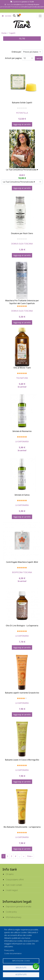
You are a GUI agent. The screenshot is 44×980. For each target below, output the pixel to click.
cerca (39, 58)
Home (4, 33)
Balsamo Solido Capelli (22, 103)
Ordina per (16, 52)
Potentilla (22, 113)
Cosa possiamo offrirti (15, 880)
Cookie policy (11, 912)
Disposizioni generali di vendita (18, 907)
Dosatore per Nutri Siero (22, 233)
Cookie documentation (13, 953)
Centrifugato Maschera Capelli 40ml (22, 562)
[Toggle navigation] (40, 16)
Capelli (12, 33)
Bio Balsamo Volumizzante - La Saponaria (22, 827)
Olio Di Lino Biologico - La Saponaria (22, 626)
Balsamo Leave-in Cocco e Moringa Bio (22, 760)
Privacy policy (9, 950)
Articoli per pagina (13, 58)
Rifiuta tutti (21, 968)
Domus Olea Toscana (22, 244)
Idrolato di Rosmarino (22, 431)
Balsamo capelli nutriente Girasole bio (22, 693)
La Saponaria (22, 442)
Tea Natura (22, 378)
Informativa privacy (13, 917)
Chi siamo (10, 874)
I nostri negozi (12, 890)
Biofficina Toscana (22, 572)
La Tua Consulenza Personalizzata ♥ (22, 170)
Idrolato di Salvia (22, 495)
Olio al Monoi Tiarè (22, 368)
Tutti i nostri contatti (14, 885)
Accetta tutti (21, 975)
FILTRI (22, 39)
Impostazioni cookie (21, 961)
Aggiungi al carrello (22, 124)
